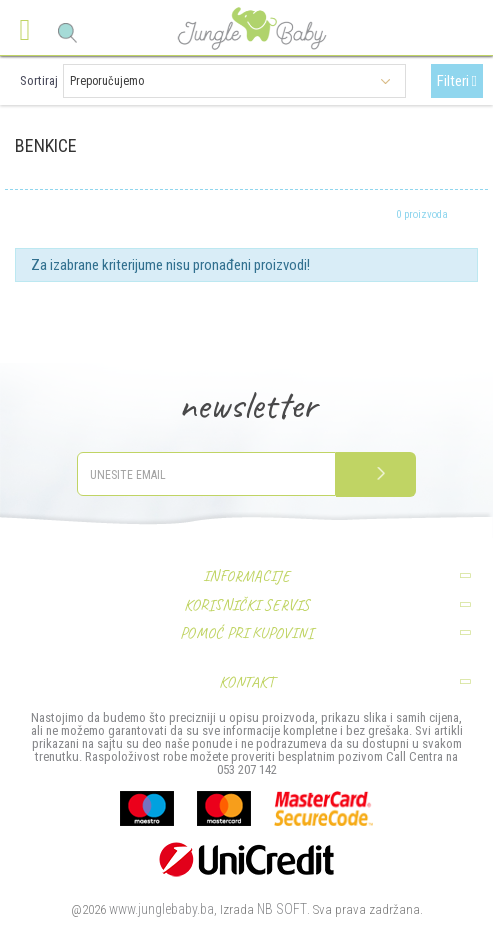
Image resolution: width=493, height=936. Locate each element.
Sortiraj (39, 80)
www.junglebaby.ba (161, 909)
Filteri (457, 81)
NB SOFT (282, 909)
